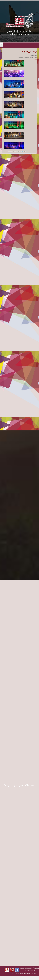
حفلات (35, 59)
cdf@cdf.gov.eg (29, 970)
